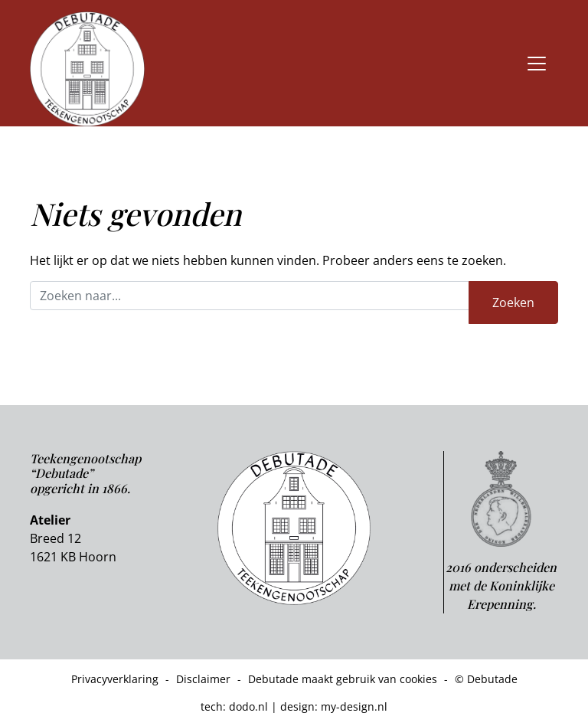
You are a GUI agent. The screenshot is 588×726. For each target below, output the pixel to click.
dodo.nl (248, 706)
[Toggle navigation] (537, 64)
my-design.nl (354, 706)
